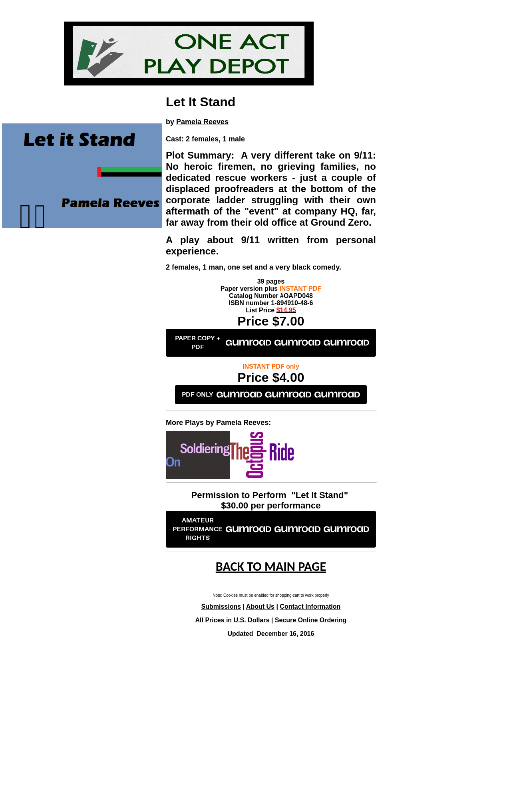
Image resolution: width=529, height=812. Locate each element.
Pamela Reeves (202, 122)
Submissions (221, 607)
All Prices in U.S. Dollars (233, 620)
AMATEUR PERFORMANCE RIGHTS (271, 529)
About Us (260, 607)
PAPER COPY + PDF (272, 342)
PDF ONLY (271, 395)
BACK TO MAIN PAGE (271, 567)
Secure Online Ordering (311, 620)
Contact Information (310, 607)
